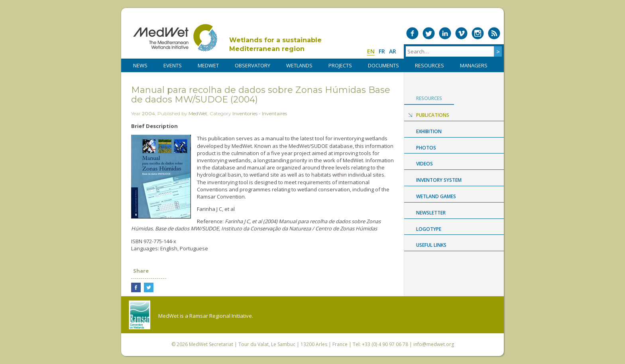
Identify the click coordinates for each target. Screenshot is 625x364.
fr (382, 51)
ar (393, 51)
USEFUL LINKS (431, 245)
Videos (425, 164)
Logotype (429, 229)
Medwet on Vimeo (461, 33)
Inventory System (439, 180)
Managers (474, 65)
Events (173, 65)
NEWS (140, 65)
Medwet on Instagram (478, 33)
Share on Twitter (149, 287)
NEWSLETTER (431, 213)
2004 (148, 113)
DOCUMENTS (383, 65)
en (371, 51)
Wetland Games (436, 196)
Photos (426, 148)
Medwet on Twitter (429, 33)
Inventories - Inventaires (260, 113)
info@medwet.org (434, 344)
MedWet (175, 38)
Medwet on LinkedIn (445, 33)
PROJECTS (340, 65)
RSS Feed (494, 33)
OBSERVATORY (253, 65)
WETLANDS (299, 65)
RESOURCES (429, 65)
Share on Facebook (136, 287)
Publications (433, 115)
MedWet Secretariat (211, 344)
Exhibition (429, 131)
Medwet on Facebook (412, 33)
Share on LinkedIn (161, 287)
